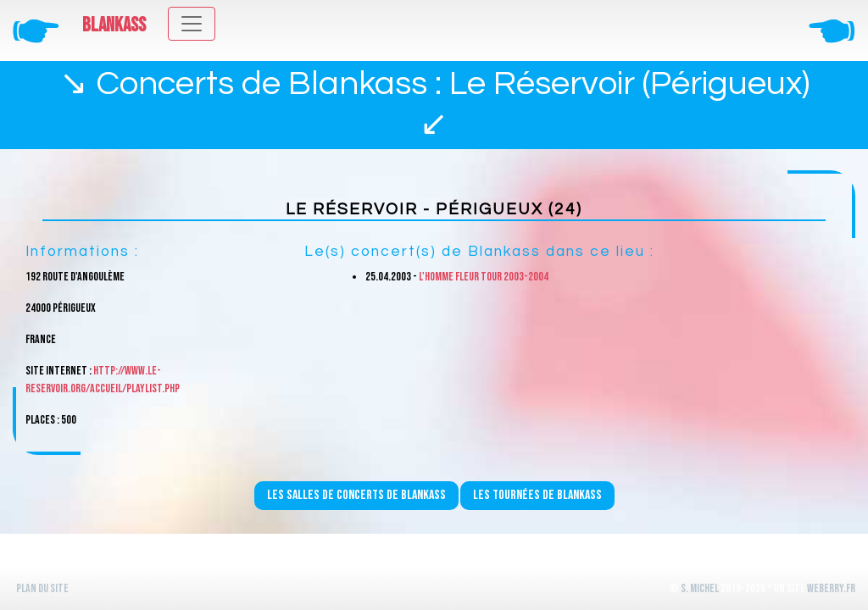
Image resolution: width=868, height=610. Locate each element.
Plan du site (42, 588)
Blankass (114, 25)
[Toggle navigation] (192, 24)
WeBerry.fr (831, 588)
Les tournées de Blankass (537, 495)
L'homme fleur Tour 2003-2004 (484, 277)
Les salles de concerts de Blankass (356, 495)
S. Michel (700, 588)
